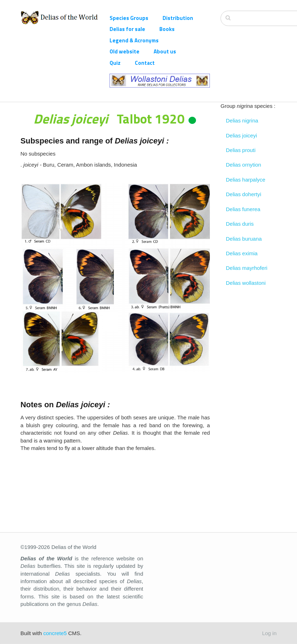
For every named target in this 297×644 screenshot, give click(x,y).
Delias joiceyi (242, 135)
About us (165, 51)
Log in (269, 633)
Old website (124, 51)
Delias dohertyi (243, 194)
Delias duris (240, 224)
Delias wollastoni (246, 283)
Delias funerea (243, 209)
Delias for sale (127, 29)
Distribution (178, 18)
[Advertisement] (249, 397)
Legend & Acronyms (134, 40)
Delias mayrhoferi (247, 268)
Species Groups (129, 18)
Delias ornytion (243, 165)
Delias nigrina (242, 121)
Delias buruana (244, 239)
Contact (145, 63)
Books (167, 29)
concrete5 (55, 633)
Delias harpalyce (246, 180)
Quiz (115, 63)
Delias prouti (241, 150)
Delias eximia (242, 253)
